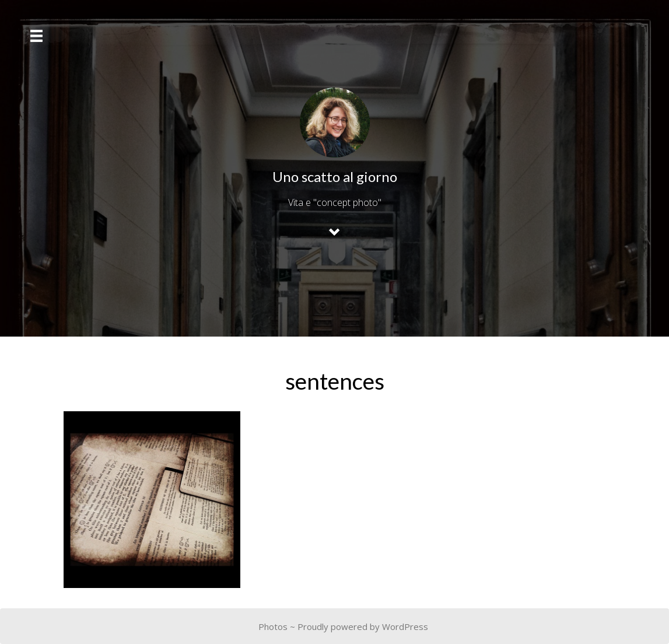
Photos (273, 626)
